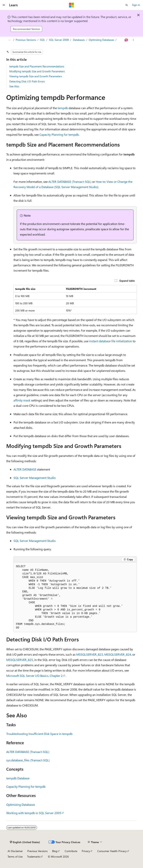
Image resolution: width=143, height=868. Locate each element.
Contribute (71, 851)
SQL (42, 40)
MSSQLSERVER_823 (90, 654)
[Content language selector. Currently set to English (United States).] (25, 842)
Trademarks (34, 857)
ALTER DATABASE (25, 469)
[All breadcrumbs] (10, 40)
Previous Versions (26, 40)
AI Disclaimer (15, 851)
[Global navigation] (4, 5)
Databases (79, 40)
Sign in (136, 5)
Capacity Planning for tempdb (59, 134)
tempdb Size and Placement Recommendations (37, 66)
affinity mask (22, 400)
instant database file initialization (111, 341)
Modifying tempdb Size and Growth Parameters (37, 71)
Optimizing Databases (101, 40)
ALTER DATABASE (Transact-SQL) (70, 182)
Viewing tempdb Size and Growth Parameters (36, 76)
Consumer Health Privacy (112, 851)
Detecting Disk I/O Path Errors (27, 81)
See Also (14, 86)
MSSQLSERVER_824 (118, 654)
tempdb (63, 108)
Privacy (86, 851)
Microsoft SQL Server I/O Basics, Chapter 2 (34, 676)
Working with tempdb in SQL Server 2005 (34, 813)
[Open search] (127, 5)
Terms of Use (15, 857)
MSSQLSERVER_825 (20, 660)
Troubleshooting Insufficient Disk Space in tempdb (39, 734)
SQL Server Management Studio (35, 478)
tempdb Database (18, 778)
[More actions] (133, 40)
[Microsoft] (71, 5)
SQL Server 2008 (59, 40)
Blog (55, 851)
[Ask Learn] (126, 40)
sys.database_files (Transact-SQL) (28, 760)
